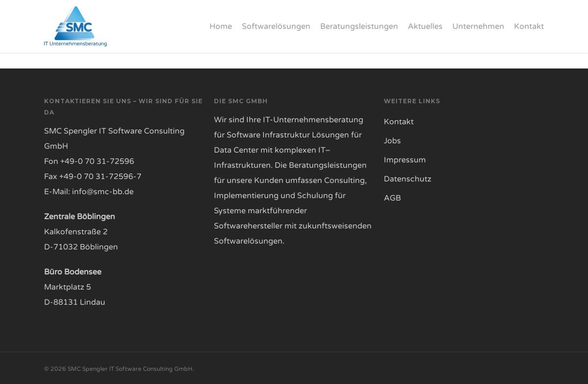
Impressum (405, 160)
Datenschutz (408, 179)
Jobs (392, 141)
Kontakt (399, 122)
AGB (392, 198)
